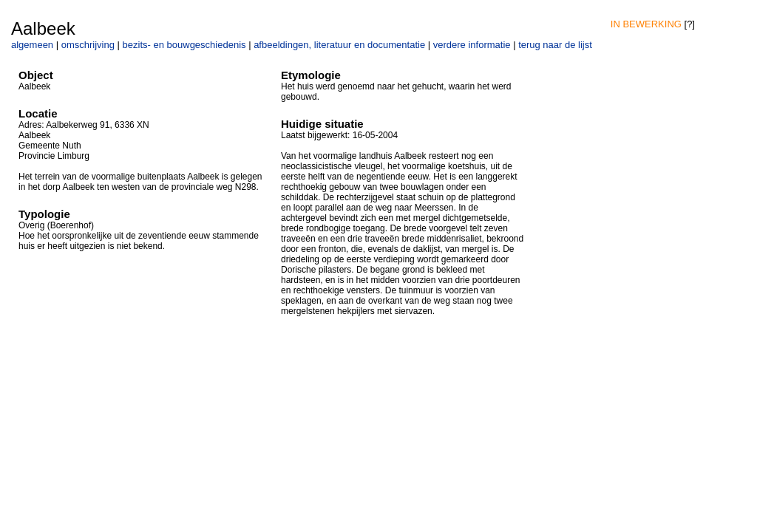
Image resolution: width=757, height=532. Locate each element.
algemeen (32, 45)
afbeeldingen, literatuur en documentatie (339, 45)
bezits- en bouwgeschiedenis (184, 45)
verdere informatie (472, 45)
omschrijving (88, 45)
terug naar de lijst (555, 45)
